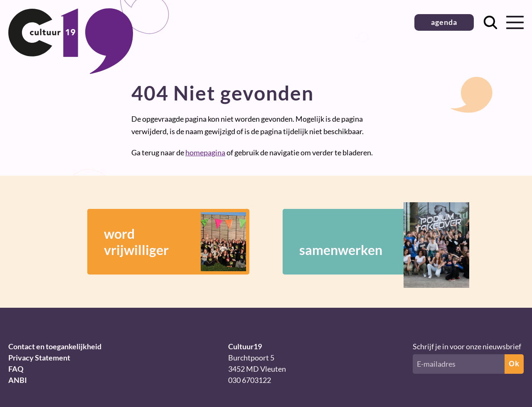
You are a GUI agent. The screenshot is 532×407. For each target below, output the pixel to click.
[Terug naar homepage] (71, 71)
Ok (514, 364)
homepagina (205, 152)
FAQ (16, 369)
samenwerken (372, 242)
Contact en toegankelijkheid (55, 346)
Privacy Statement (39, 358)
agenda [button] (444, 22)
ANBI (18, 380)
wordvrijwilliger (175, 242)
